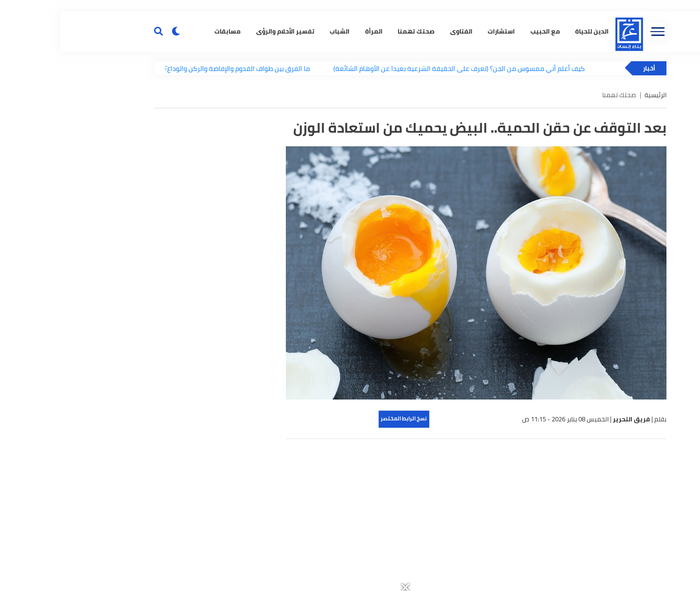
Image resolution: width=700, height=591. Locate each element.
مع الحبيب (482, 163)
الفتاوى (398, 163)
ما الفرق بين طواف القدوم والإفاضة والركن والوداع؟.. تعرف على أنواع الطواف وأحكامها (132, 202)
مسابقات (165, 163)
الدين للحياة (529, 163)
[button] (460, 6)
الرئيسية (595, 229)
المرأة (311, 163)
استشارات (438, 163)
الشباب (277, 163)
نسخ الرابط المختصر (343, 552)
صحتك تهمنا (353, 163)
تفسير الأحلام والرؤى (222, 163)
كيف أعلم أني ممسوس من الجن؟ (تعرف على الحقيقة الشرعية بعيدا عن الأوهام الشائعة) (405, 202)
